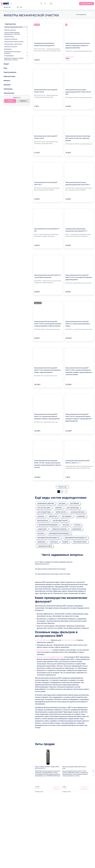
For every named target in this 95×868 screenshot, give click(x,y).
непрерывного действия (46, 503)
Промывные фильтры (44, 651)
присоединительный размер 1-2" (49, 538)
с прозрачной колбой (45, 546)
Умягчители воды (9, 37)
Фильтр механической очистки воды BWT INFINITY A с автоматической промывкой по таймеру (78, 324)
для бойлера (75, 503)
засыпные (66, 525)
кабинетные (53, 516)
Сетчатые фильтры (43, 641)
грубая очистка (61, 512)
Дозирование (8, 49)
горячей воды (59, 658)
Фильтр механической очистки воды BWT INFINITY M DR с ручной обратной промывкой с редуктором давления (79, 277)
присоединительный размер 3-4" (76, 538)
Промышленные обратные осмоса (14, 42)
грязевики (58, 508)
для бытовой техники (60, 520)
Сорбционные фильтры (11, 39)
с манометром (76, 529)
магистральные (43, 520)
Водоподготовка (10, 24)
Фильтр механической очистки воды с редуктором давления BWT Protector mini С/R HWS (78, 92)
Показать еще (62, 487)
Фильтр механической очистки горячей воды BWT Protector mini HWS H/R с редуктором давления (78, 138)
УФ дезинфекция (9, 56)
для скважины (67, 516)
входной (65, 542)
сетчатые (77, 525)
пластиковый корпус (80, 542)
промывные (41, 542)
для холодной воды (44, 512)
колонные (41, 516)
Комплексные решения (11, 47)
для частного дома (44, 508)
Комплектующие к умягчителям (13, 44)
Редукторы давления (10, 30)
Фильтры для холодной (45, 658)
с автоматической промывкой (48, 525)
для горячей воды (73, 508)
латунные (41, 533)
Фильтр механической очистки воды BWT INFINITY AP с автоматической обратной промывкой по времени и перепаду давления (47, 416)
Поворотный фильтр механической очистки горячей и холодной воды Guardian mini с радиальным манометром (78, 46)
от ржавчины (81, 516)
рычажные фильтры (78, 512)
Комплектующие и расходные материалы (12, 52)
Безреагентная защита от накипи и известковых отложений (14, 59)
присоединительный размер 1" (59, 533)
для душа (62, 503)
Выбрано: (17, 98)
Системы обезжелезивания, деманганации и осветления (12, 33)
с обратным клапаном (59, 529)
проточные (54, 542)
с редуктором (42, 529)
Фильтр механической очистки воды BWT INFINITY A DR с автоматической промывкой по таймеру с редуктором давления (47, 370)
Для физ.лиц (7, 7)
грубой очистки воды (68, 641)
